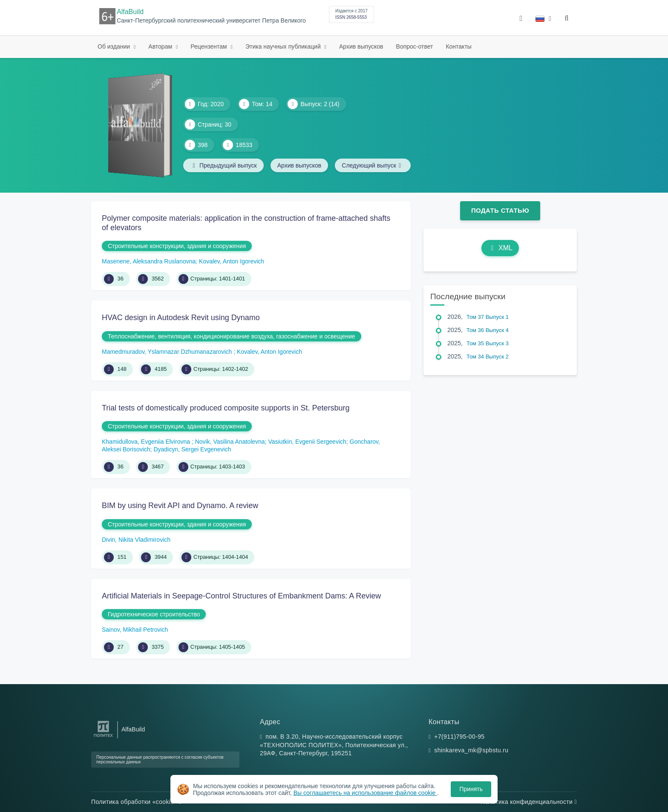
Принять (471, 789)
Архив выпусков (361, 46)
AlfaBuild (130, 12)
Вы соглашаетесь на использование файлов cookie (366, 793)
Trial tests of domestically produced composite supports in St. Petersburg (226, 408)
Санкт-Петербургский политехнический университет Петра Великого (211, 21)
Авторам (161, 46)
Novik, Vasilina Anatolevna (230, 442)
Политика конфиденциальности (529, 802)
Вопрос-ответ (415, 46)
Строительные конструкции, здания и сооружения (177, 246)
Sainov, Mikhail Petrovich (135, 630)
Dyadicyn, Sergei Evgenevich (192, 449)
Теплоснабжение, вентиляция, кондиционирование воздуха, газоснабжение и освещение (232, 336)
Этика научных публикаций (284, 46)
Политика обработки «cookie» (136, 802)
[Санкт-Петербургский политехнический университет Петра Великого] (103, 737)
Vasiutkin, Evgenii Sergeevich (307, 442)
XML (500, 248)
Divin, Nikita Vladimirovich (136, 540)
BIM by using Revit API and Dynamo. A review (180, 506)
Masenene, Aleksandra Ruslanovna (149, 261)
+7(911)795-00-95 (459, 737)
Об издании (115, 46)
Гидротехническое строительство (154, 614)
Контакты (458, 46)
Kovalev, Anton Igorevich (232, 261)
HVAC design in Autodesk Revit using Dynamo (181, 318)
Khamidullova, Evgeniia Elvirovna (147, 442)
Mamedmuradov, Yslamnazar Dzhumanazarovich (168, 352)
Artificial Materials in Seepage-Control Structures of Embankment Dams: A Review (241, 596)
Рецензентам (209, 46)
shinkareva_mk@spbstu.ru (471, 750)
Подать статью (500, 210)
